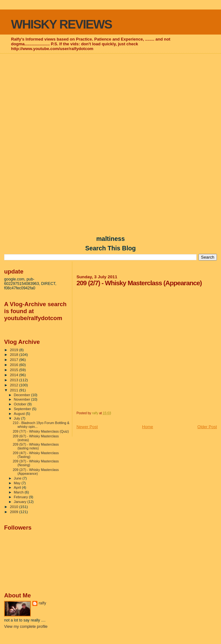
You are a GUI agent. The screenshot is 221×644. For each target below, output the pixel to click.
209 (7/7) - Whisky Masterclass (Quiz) (41, 431)
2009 (14, 512)
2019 (14, 350)
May (18, 483)
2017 (14, 360)
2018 (14, 354)
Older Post (207, 427)
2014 (14, 375)
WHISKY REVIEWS (62, 24)
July (18, 418)
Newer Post (87, 427)
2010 (14, 507)
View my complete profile (26, 627)
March (19, 492)
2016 (14, 365)
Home (148, 427)
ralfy (42, 603)
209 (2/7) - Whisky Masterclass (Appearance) (36, 472)
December (23, 395)
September (23, 409)
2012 (14, 385)
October (21, 404)
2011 (14, 390)
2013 (14, 380)
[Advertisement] (110, 100)
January (21, 502)
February (22, 497)
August (20, 414)
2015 (14, 370)
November (23, 399)
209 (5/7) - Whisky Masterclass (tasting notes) (36, 446)
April (18, 487)
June (18, 478)
